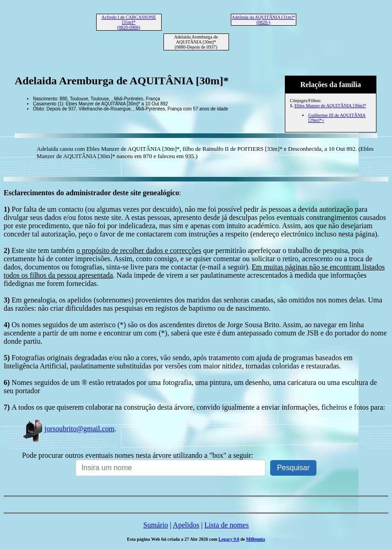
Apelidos (186, 525)
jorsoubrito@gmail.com (68, 429)
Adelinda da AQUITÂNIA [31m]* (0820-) (263, 20)
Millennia (256, 539)
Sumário (156, 525)
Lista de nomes (226, 525)
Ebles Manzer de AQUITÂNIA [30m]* (330, 106)
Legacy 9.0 (229, 539)
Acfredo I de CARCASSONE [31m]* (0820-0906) (128, 22)
